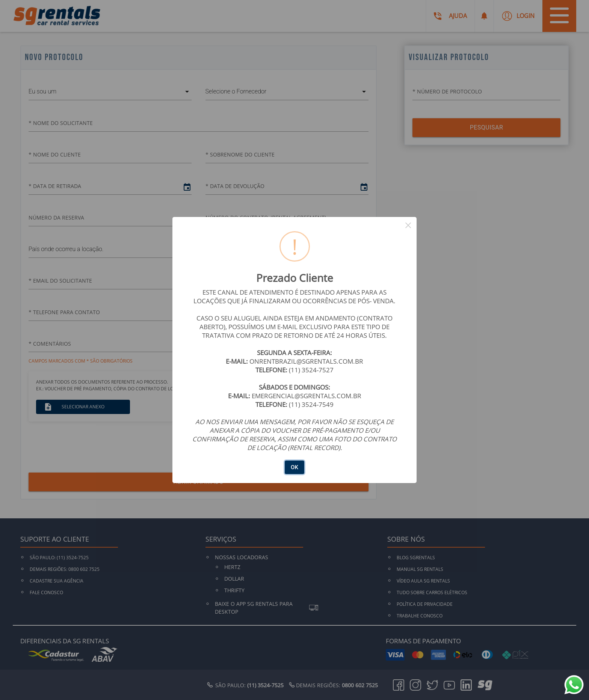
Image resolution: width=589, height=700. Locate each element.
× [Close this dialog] (408, 225)
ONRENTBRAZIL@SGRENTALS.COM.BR (306, 361)
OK (294, 467)
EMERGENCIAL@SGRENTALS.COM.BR (307, 396)
